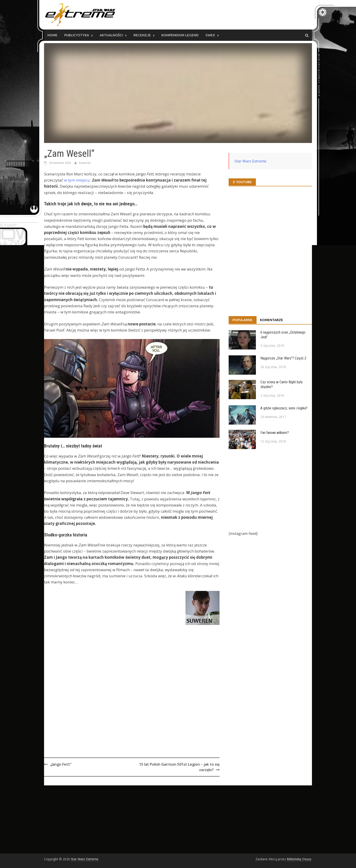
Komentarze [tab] (272, 320)
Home (52, 35)
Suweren (85, 163)
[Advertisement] (132, 701)
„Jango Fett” (61, 764)
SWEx (210, 35)
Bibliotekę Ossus (299, 859)
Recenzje (142, 35)
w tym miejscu (77, 180)
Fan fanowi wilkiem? (275, 433)
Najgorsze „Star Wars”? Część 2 (283, 358)
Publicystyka (77, 35)
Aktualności (111, 35)
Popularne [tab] (242, 320)
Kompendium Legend (180, 35)
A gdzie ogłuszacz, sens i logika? (284, 408)
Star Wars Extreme (250, 161)
